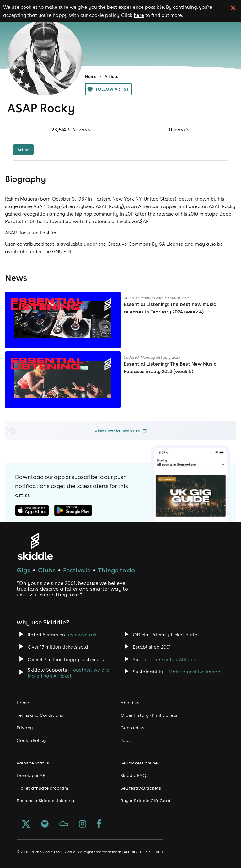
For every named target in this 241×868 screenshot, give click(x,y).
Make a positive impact (195, 672)
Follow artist (108, 89)
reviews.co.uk (81, 635)
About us (130, 703)
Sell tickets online (139, 763)
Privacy (25, 728)
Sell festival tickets (141, 788)
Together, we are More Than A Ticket (68, 673)
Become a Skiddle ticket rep (46, 801)
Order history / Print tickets (149, 715)
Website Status (33, 763)
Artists (111, 76)
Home (91, 76)
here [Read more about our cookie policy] (139, 15)
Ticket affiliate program (42, 788)
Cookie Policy (31, 740)
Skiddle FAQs (134, 775)
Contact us (132, 728)
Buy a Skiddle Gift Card (145, 801)
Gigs (24, 570)
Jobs (126, 740)
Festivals (77, 570)
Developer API (32, 775)
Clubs (47, 570)
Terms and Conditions (40, 715)
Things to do (116, 570)
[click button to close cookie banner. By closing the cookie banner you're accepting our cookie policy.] (233, 8)
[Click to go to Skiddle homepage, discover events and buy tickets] (35, 546)
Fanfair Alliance (179, 659)
